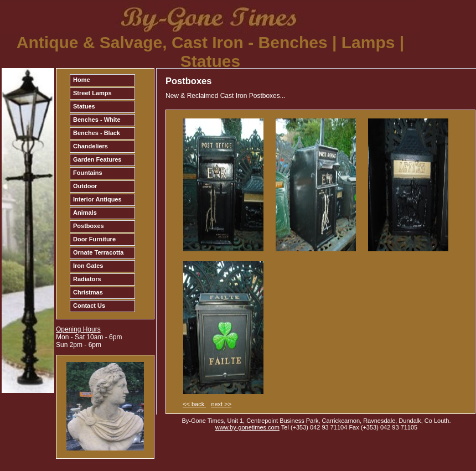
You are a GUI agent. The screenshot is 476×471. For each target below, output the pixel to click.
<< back (194, 404)
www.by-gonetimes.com (247, 427)
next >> (221, 404)
